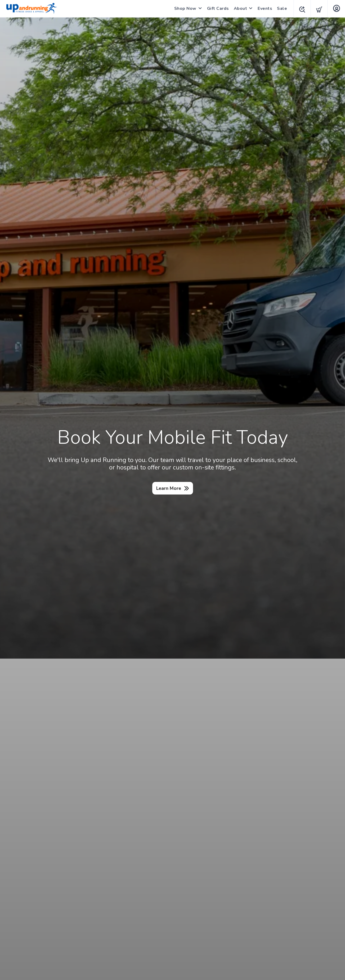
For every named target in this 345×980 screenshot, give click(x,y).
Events (263, 8)
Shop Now (184, 8)
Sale (280, 8)
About (239, 8)
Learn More (169, 488)
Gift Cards (216, 8)
